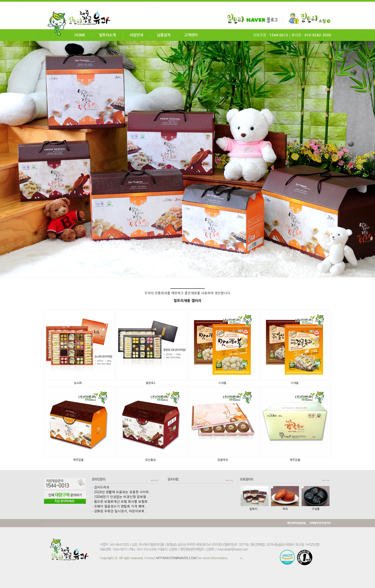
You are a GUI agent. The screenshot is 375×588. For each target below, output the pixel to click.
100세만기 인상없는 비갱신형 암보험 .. (120, 497)
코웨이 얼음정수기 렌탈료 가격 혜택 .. (119, 506)
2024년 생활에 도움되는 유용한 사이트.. (121, 492)
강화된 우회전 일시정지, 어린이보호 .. (119, 511)
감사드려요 (101, 487)
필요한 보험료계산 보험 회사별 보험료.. (121, 502)
